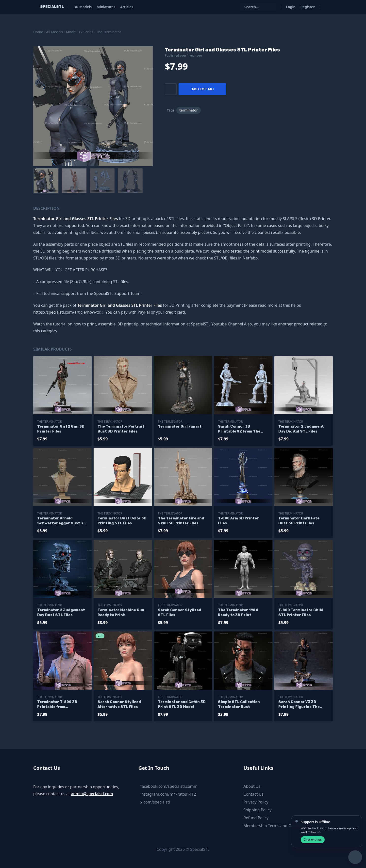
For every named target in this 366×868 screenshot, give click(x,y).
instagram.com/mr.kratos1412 (168, 794)
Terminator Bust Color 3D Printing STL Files (122, 521)
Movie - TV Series (80, 32)
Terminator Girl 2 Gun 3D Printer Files (61, 429)
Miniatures (106, 7)
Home (38, 32)
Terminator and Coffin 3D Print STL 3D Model (182, 704)
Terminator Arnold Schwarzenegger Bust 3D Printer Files (62, 521)
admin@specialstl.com (92, 794)
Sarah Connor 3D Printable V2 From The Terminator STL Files (239, 429)
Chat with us (313, 840)
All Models (54, 32)
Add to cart (203, 89)
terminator (189, 110)
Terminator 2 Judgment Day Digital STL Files (301, 429)
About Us (252, 786)
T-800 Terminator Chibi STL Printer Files (301, 613)
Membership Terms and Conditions (276, 826)
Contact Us (253, 794)
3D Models (83, 7)
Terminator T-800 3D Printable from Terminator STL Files (57, 705)
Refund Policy (256, 818)
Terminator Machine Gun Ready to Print (121, 613)
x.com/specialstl (155, 802)
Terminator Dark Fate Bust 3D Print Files (299, 521)
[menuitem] (46, 181)
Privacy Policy (256, 802)
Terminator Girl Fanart (180, 426)
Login (291, 7)
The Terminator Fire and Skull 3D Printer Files (181, 521)
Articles (127, 7)
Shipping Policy (257, 810)
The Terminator (109, 32)
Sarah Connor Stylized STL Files (180, 613)
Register (308, 7)
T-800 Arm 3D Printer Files (238, 521)
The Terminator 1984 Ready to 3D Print (238, 613)
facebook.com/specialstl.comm (169, 786)
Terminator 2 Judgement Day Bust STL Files (61, 613)
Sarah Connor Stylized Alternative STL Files (119, 704)
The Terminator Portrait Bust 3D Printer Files (121, 429)
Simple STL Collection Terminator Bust (239, 704)
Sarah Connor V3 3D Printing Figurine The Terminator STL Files (299, 705)
